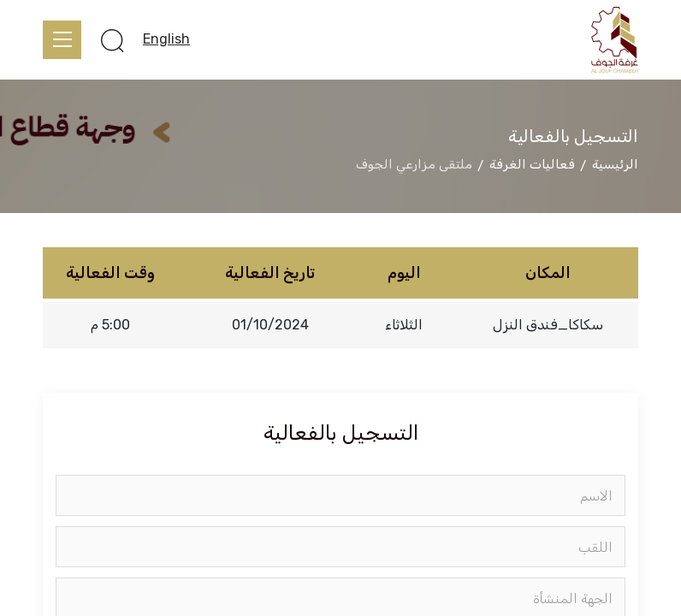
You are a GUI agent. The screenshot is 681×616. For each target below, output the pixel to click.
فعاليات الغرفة (532, 164)
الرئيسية (615, 164)
